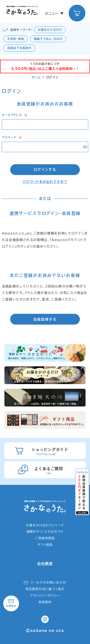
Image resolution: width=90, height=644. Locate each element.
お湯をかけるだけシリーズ (45, 525)
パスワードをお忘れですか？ (45, 182)
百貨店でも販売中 (19, 48)
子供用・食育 (16, 39)
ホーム (36, 77)
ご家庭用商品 (45, 538)
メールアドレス (14, 115)
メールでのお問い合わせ (48, 583)
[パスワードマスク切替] (85, 147)
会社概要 (45, 564)
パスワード (12, 137)
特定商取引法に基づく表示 (45, 589)
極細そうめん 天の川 (48, 39)
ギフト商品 (45, 545)
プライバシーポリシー (45, 596)
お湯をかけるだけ (50, 30)
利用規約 (45, 602)
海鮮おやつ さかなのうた (45, 532)
